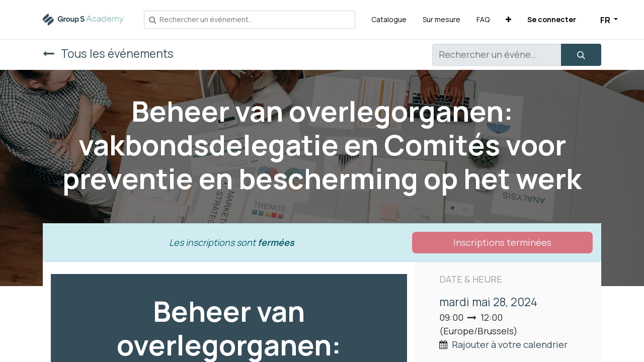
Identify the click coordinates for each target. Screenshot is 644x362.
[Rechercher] (581, 55)
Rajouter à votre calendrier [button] (510, 344)
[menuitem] (389, 19)
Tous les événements (108, 54)
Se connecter (552, 19)
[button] (508, 19)
